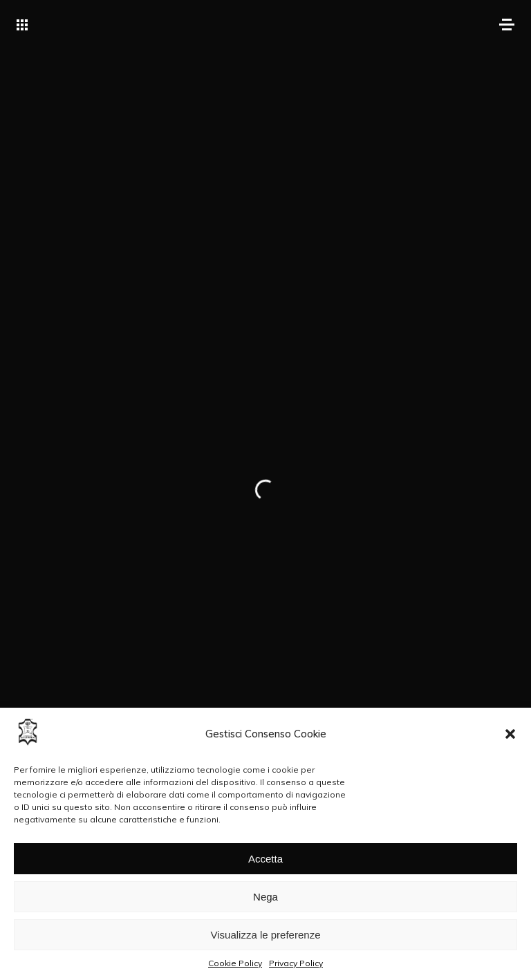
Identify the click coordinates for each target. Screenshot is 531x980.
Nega (265, 897)
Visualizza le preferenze (266, 935)
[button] (510, 734)
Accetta (265, 859)
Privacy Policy (296, 963)
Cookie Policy (235, 963)
